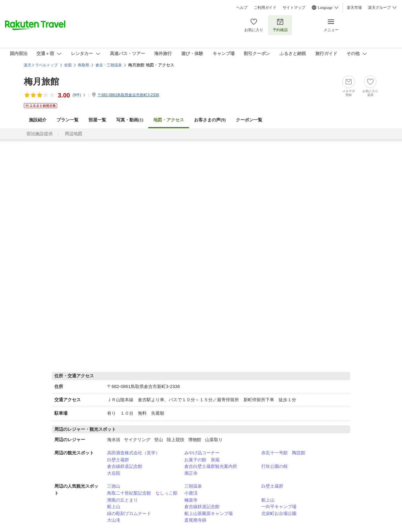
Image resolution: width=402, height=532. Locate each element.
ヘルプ (242, 8)
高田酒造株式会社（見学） (133, 453)
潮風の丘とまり (122, 500)
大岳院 (114, 473)
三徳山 (114, 486)
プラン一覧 (68, 120)
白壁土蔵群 (118, 460)
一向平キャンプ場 (279, 507)
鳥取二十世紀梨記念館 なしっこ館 (142, 493)
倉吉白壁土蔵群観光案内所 (211, 466)
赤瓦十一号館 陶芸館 (283, 453)
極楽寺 (191, 500)
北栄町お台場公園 (279, 513)
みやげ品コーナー (202, 453)
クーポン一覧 (249, 120)
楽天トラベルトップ (41, 65)
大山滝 (114, 520)
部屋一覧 (97, 120)
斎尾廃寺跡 (195, 520)
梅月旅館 (41, 82)
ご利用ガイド (265, 8)
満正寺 (191, 473)
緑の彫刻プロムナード (129, 513)
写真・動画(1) (130, 120)
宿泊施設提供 (40, 134)
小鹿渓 (191, 493)
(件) (79, 95)
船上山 (268, 500)
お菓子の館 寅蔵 (202, 460)
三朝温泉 (193, 486)
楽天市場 (354, 8)
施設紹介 (38, 120)
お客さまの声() (210, 120)
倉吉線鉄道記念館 (125, 466)
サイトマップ (294, 8)
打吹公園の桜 (274, 466)
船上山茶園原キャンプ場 (209, 513)
